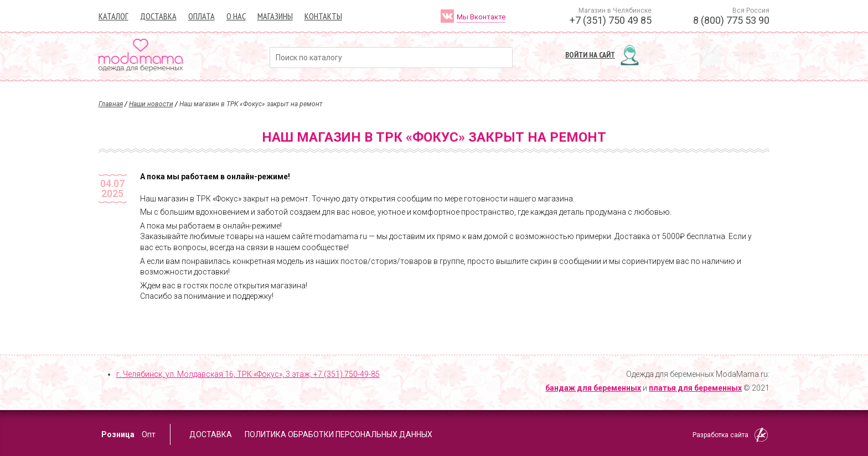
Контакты (323, 16)
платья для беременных (695, 388)
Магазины (275, 16)
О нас (236, 16)
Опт (149, 434)
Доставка (158, 16)
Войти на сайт (590, 55)
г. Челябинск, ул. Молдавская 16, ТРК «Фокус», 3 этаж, (248, 374)
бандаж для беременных (593, 388)
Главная (111, 104)
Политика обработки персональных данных (339, 434)
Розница (118, 434)
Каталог (113, 16)
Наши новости (151, 104)
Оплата (201, 16)
